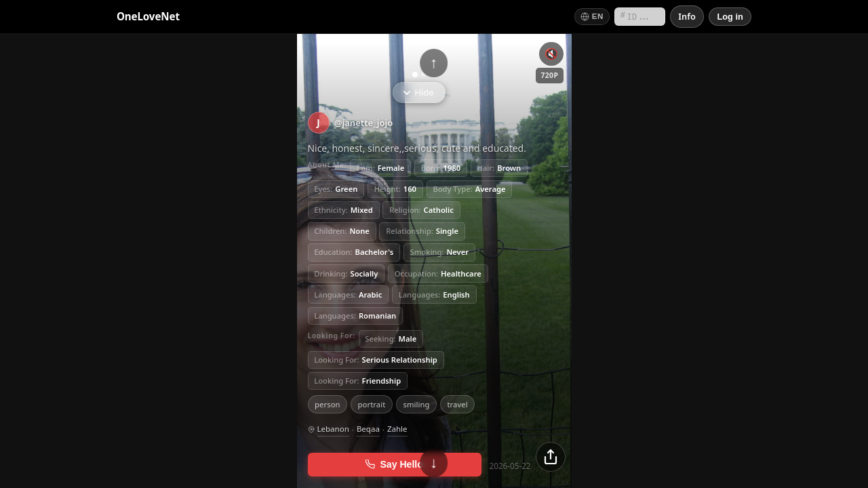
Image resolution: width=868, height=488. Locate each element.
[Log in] (730, 17)
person (328, 404)
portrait (372, 404)
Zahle (397, 429)
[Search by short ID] (640, 17)
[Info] (687, 17)
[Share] (551, 457)
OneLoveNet (148, 16)
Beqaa (368, 429)
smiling (416, 404)
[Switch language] (592, 17)
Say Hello (394, 464)
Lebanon (333, 429)
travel (457, 404)
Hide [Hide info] (418, 93)
